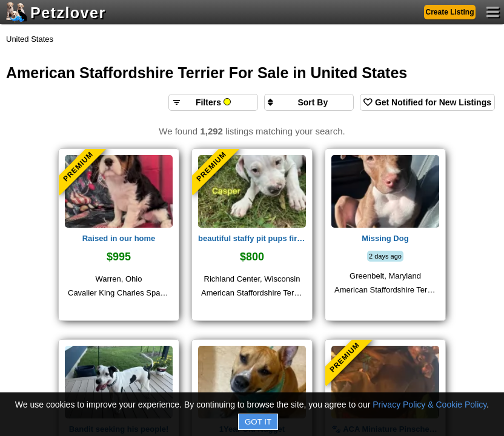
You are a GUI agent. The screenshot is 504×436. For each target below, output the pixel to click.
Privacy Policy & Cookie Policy (429, 405)
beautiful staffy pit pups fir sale (252, 238)
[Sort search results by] (309, 102)
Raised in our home (119, 238)
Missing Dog (385, 238)
